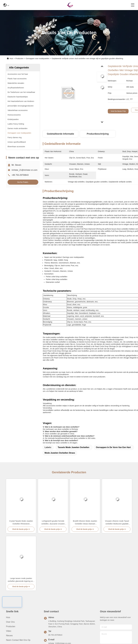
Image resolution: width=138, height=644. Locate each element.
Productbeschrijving (98, 134)
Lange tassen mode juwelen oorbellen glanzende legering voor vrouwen (21, 580)
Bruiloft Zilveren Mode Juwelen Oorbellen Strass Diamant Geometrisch (85, 523)
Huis (11, 58)
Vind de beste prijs (118, 111)
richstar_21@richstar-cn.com (24, 170)
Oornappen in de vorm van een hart (113, 447)
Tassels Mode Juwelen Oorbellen (73, 447)
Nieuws (9, 636)
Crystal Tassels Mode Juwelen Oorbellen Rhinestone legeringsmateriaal (21, 523)
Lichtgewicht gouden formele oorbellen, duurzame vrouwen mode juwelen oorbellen (53, 523)
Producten (19, 58)
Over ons (10, 622)
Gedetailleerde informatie (60, 134)
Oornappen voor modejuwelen (38, 58)
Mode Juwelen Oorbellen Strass (60, 453)
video (9, 631)
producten (11, 626)
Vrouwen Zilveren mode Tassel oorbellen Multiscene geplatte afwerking (117, 523)
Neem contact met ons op (18, 640)
